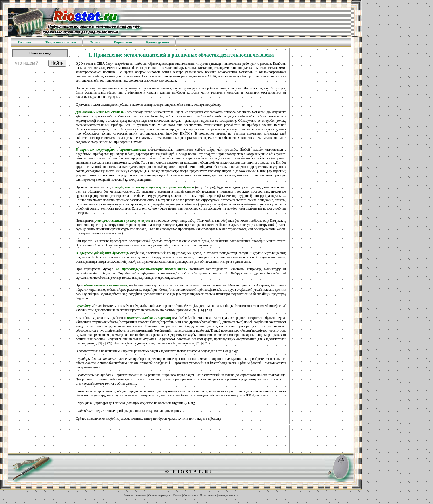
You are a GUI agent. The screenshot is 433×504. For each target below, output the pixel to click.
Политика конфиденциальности (219, 495)
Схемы (177, 495)
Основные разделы (160, 495)
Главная (129, 495)
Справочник (191, 495)
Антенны (141, 495)
